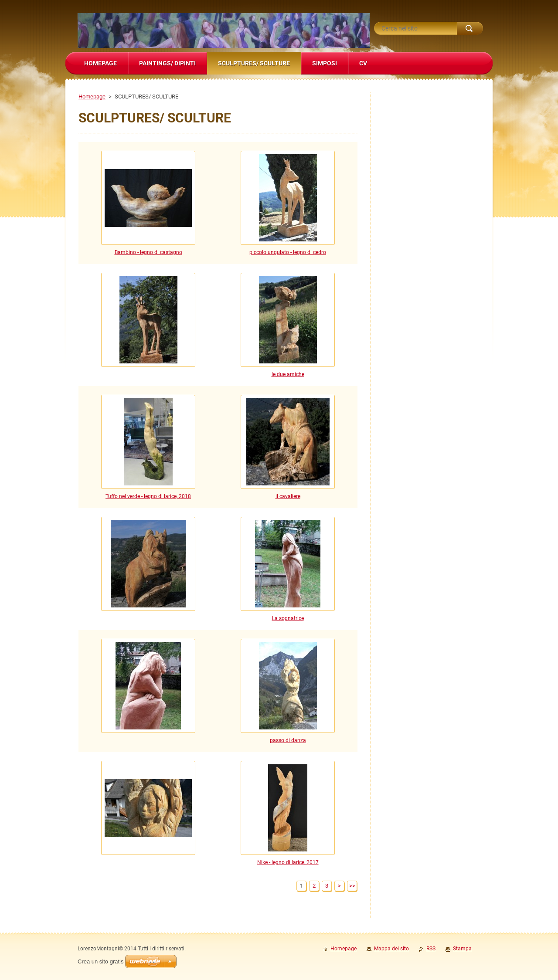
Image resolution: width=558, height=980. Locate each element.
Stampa (462, 949)
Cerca (470, 28)
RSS (431, 949)
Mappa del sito (391, 949)
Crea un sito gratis (101, 961)
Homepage (92, 97)
